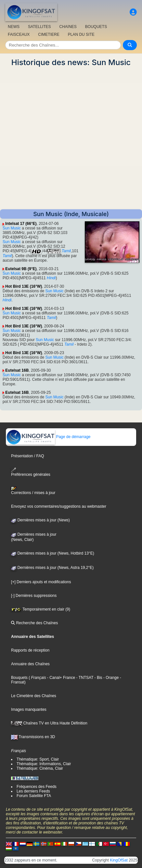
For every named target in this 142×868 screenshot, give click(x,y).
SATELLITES (39, 27)
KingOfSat (119, 860)
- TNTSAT (84, 678)
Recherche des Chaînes (34, 623)
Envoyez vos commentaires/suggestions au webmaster (59, 506)
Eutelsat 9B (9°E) (21, 269)
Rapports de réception (30, 650)
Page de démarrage (48, 437)
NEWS (14, 27)
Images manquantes (29, 710)
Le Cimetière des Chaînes (34, 696)
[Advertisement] (71, 138)
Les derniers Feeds (33, 791)
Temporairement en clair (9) (41, 609)
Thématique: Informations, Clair (44, 764)
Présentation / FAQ (27, 456)
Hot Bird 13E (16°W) (24, 286)
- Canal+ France (61, 678)
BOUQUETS (96, 27)
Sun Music (12, 228)
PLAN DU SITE (81, 34)
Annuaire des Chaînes (30, 664)
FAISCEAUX (19, 34)
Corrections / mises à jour (33, 491)
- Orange (111, 678)
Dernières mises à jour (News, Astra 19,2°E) (52, 568)
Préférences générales (31, 472)
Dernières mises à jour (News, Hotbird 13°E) (53, 553)
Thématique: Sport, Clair (38, 759)
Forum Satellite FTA (34, 796)
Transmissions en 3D (33, 737)
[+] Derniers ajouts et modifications (41, 582)
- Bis (98, 678)
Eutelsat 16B (17, 370)
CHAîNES (68, 27)
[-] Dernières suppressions (34, 596)
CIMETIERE (49, 34)
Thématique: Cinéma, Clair (40, 768)
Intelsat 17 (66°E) (21, 224)
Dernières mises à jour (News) (40, 520)
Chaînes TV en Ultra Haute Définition (49, 723)
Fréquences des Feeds (37, 787)
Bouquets (19, 678)
